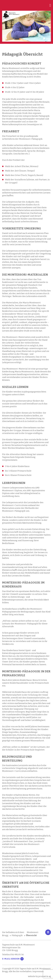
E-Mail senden (11, 959)
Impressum (38, 971)
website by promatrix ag (39, 976)
